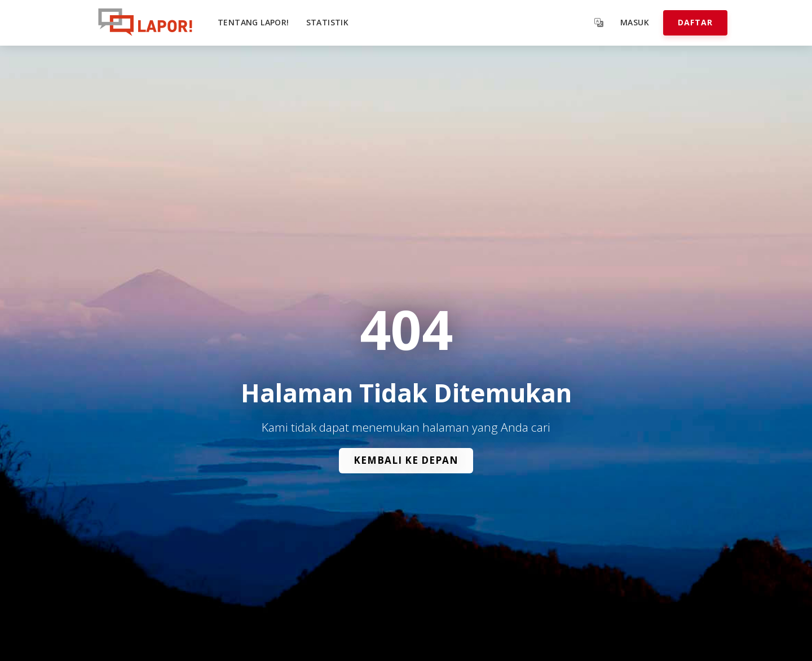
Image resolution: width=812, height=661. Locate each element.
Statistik (328, 22)
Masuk (635, 22)
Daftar (695, 22)
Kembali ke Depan (406, 460)
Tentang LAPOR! (253, 22)
